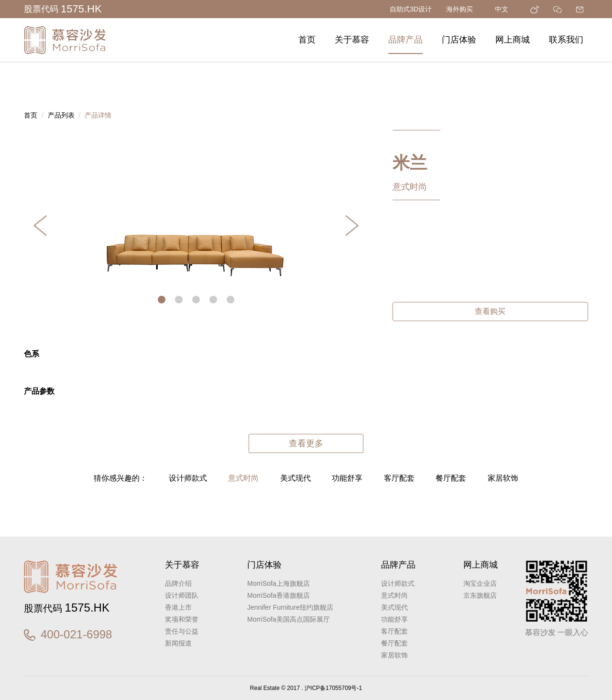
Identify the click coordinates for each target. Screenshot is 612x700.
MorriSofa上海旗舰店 (279, 583)
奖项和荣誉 (182, 619)
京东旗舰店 (480, 595)
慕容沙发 (65, 40)
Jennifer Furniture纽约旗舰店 (290, 607)
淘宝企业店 (480, 583)
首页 (307, 40)
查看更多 (306, 443)
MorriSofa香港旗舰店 (279, 595)
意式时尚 (243, 478)
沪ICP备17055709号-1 (333, 688)
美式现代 (295, 478)
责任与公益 (182, 631)
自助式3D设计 (411, 9)
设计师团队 (182, 595)
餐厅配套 (451, 478)
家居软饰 (503, 478)
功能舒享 (347, 478)
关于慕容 (352, 40)
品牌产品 (405, 40)
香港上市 (178, 607)
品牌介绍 (178, 583)
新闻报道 (178, 643)
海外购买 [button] (463, 9)
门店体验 (459, 40)
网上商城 (513, 40)
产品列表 (61, 115)
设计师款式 (188, 478)
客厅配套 (399, 478)
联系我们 (566, 40)
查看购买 (490, 311)
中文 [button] (505, 9)
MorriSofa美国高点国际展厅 (289, 619)
